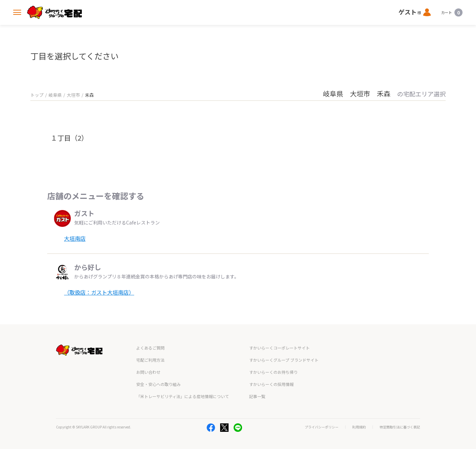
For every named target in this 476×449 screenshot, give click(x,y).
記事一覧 (257, 396)
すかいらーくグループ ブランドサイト (284, 360)
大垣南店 (75, 238)
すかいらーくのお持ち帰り (273, 372)
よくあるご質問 (150, 348)
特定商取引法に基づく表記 (400, 427)
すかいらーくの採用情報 (271, 384)
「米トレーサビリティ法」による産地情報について (183, 396)
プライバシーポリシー (322, 427)
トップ (37, 95)
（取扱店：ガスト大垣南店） (99, 292)
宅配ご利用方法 (150, 360)
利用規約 (359, 427)
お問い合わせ (148, 372)
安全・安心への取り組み (158, 384)
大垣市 (73, 95)
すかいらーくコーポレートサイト (279, 348)
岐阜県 (55, 95)
